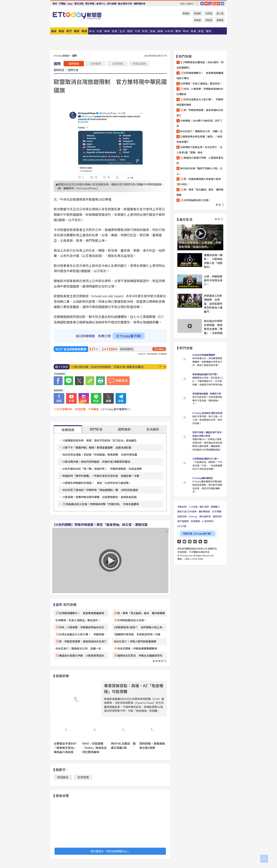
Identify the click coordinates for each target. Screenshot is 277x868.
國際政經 (59, 70)
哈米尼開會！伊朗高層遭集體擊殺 (137, 648)
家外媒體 (112, 4)
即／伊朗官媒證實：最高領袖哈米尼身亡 (83, 641)
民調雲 (197, 13)
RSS (214, 4)
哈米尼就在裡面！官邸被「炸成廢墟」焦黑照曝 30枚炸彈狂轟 (100, 455)
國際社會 (73, 70)
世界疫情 (83, 777)
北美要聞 (96, 64)
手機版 (62, 4)
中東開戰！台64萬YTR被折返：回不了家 (199, 123)
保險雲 (209, 20)
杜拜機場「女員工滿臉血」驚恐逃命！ (78, 620)
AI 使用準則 (208, 521)
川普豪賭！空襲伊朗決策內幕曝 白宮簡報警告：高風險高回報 (99, 497)
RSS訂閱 (182, 526)
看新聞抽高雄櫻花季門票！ (206, 374)
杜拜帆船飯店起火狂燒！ (132, 620)
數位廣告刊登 (125, 4)
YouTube (206, 4)
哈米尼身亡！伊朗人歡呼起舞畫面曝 (135, 641)
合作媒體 (217, 511)
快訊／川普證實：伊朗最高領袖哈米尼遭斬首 (200, 91)
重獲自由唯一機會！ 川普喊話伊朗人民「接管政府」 (213, 261)
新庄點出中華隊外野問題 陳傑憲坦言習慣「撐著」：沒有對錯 (213, 327)
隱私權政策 (205, 516)
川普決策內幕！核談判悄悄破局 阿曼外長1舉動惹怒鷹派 (107, 367)
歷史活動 (79, 4)
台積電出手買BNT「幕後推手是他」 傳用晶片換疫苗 (66, 748)
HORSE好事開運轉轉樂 (204, 355)
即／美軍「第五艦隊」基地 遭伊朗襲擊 (141, 613)
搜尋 (197, 3)
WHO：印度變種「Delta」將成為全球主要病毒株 (95, 748)
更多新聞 (158, 349)
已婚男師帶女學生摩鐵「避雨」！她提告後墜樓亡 (199, 139)
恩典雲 (197, 20)
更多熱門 (160, 661)
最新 (54, 31)
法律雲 (209, 13)
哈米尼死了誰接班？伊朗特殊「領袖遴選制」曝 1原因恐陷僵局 (100, 490)
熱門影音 (96, 429)
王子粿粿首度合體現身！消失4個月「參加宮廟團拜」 (200, 65)
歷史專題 (90, 4)
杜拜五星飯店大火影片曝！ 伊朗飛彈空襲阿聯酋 (200, 102)
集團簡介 (215, 507)
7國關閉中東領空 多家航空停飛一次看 (137, 634)
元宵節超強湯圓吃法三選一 (206, 459)
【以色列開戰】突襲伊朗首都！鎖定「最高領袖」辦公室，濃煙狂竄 (100, 524)
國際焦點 (74, 64)
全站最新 (153, 429)
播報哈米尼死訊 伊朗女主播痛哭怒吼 (140, 655)
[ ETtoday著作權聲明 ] (115, 409)
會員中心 (101, 4)
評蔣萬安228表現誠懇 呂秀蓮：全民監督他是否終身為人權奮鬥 (213, 304)
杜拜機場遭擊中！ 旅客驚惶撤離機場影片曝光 (200, 75)
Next (160, 367)
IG (210, 4)
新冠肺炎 (63, 777)
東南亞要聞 (139, 64)
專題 (84, 31)
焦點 (61, 31)
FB (202, 4)
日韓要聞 (117, 64)
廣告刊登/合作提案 (187, 511)
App (70, 4)
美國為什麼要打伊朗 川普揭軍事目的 (82, 655)
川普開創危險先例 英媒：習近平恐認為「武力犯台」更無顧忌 (99, 440)
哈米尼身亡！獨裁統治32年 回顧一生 (78, 648)
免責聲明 (195, 521)
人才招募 (193, 507)
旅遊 (115, 31)
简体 (55, 4)
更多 (220, 205)
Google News (222, 4)
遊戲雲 (220, 20)
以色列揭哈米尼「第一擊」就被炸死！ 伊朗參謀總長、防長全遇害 (102, 469)
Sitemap (193, 516)
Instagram (190, 542)
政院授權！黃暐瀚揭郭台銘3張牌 (152, 746)
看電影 (186, 13)
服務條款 (217, 516)
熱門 (69, 31)
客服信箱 (182, 516)
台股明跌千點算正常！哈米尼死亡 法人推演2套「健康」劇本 (199, 150)
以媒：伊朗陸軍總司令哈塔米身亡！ (213, 280)
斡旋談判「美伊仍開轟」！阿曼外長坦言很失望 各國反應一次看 (101, 476)
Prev (165, 367)
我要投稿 (182, 507)
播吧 (77, 31)
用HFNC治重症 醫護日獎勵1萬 (123, 746)
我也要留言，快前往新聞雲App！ (110, 851)
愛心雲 (220, 13)
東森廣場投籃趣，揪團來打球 (207, 394)
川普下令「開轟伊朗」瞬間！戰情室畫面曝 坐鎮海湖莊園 (97, 447)
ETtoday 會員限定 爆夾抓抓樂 (207, 413)
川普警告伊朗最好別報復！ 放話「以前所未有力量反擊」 (97, 483)
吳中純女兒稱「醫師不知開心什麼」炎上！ (199, 171)
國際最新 (124, 429)
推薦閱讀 (68, 430)
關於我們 (204, 507)
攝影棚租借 (139, 4)
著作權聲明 (183, 521)
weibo (218, 4)
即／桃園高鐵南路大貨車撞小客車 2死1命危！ (200, 182)
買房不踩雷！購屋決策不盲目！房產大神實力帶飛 (208, 434)
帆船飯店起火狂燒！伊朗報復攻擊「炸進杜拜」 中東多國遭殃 (102, 504)
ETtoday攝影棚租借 (202, 478)
